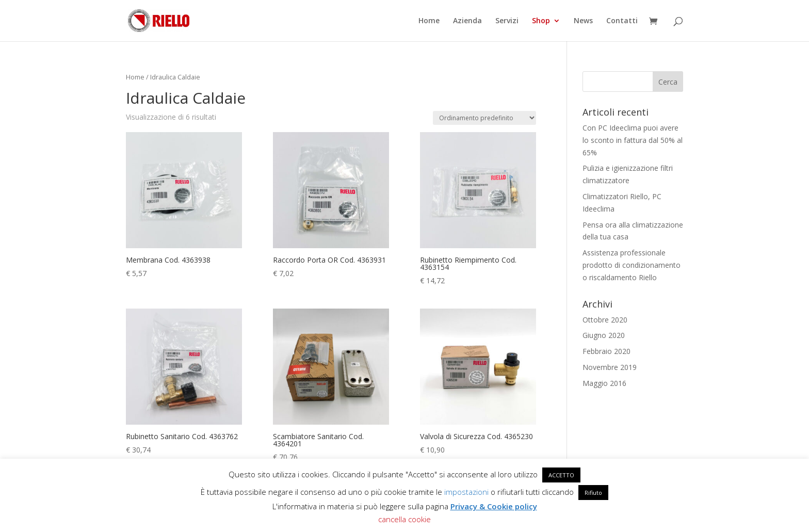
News (583, 21)
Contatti (622, 21)
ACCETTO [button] (561, 475)
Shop (541, 21)
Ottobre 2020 (605, 320)
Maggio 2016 (604, 383)
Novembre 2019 (610, 367)
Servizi (507, 21)
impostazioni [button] (466, 492)
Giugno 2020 (604, 335)
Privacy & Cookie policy (494, 506)
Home (429, 21)
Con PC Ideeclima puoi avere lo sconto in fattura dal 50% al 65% (633, 140)
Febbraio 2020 (606, 351)
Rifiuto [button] (593, 493)
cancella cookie (405, 519)
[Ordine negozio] (484, 118)
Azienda (467, 21)
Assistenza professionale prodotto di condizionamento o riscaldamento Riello (632, 265)
